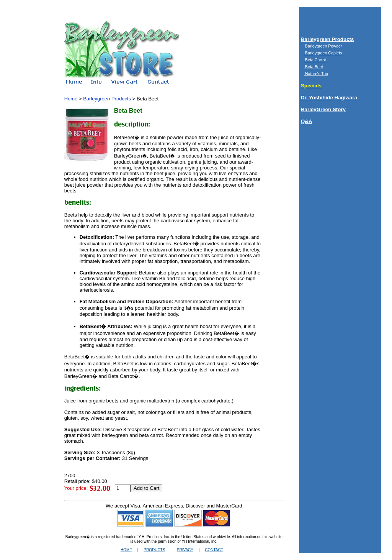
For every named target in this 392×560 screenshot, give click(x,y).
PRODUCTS (154, 550)
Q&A (307, 121)
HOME (126, 550)
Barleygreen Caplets (323, 53)
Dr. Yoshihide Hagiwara (329, 98)
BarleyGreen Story (323, 109)
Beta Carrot (315, 60)
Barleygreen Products (327, 39)
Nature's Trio (316, 74)
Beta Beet (314, 67)
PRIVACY (185, 550)
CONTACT (214, 550)
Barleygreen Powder (323, 46)
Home (71, 99)
